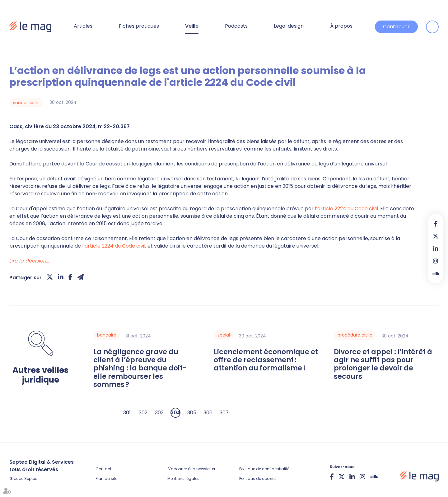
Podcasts (236, 26)
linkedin (436, 248)
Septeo (31, 478)
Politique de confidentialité (264, 469)
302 (143, 413)
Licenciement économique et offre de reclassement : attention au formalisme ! (266, 360)
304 (175, 413)
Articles (83, 26)
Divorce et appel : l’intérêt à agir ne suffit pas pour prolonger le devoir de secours (383, 365)
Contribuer (396, 27)
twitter (436, 236)
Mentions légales (183, 478)
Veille (192, 26)
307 (224, 413)
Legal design (289, 26)
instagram (436, 261)
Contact (103, 469)
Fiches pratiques (139, 26)
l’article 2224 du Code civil (346, 209)
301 (127, 413)
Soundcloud (436, 273)
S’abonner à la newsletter (191, 469)
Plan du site (106, 478)
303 (159, 413)
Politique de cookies (258, 478)
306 (208, 413)
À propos (341, 26)
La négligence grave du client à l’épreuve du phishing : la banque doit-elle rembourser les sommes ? (140, 369)
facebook (436, 224)
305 (192, 413)
